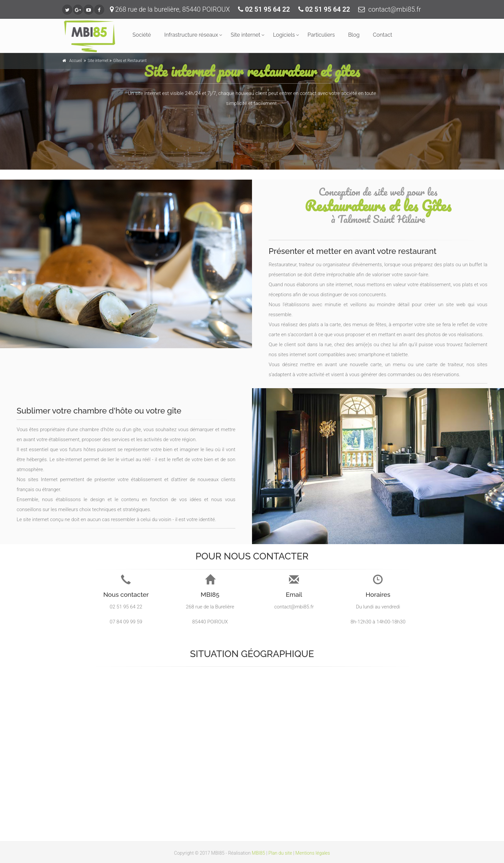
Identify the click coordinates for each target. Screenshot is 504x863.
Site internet (246, 35)
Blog (354, 35)
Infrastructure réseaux (191, 35)
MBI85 (258, 853)
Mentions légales (313, 853)
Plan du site (280, 853)
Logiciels (284, 35)
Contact (382, 35)
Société (142, 35)
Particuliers (321, 35)
